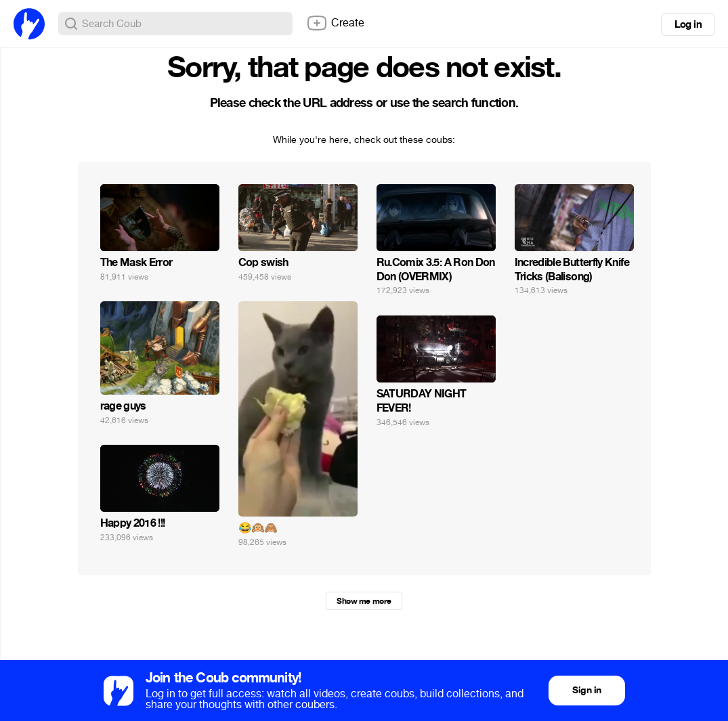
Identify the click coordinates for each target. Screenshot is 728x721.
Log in (688, 24)
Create (335, 23)
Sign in (586, 690)
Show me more (364, 601)
